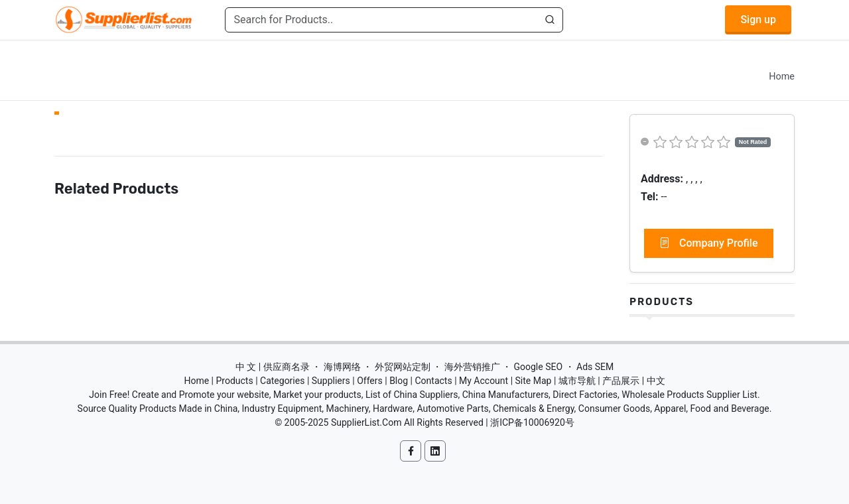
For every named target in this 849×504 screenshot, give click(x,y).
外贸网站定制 (403, 367)
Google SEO (538, 367)
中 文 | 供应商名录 (273, 367)
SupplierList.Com (366, 422)
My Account (484, 381)
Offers (370, 381)
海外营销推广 (472, 367)
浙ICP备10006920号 (532, 422)
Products (662, 302)
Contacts (433, 381)
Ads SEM (595, 367)
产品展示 (621, 381)
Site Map (534, 381)
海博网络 (342, 367)
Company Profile (709, 243)
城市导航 (577, 381)
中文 (656, 381)
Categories (282, 381)
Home (782, 77)
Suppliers (331, 381)
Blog (399, 381)
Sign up (758, 20)
